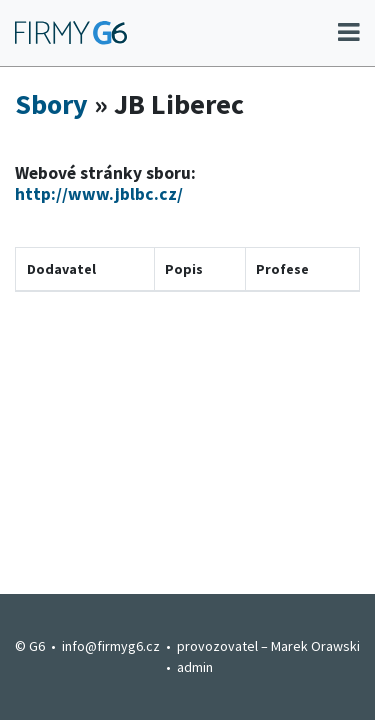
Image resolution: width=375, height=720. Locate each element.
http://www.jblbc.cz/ (99, 194)
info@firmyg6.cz (111, 646)
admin (195, 667)
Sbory (51, 104)
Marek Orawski (315, 646)
